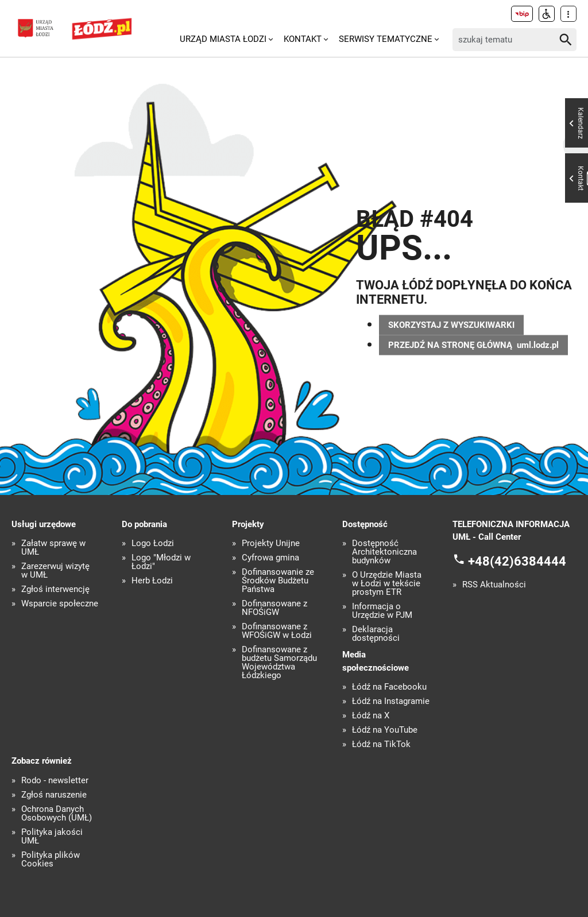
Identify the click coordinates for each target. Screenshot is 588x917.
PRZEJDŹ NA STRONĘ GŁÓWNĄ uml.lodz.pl (473, 345)
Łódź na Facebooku (389, 687)
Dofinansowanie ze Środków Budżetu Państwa (278, 581)
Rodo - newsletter (55, 781)
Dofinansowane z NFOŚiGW (274, 608)
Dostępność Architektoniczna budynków (384, 552)
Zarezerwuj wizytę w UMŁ (55, 571)
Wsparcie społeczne (60, 604)
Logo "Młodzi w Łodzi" (161, 562)
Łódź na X (371, 716)
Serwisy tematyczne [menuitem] (386, 39)
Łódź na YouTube (385, 730)
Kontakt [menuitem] (303, 39)
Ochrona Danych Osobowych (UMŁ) (57, 814)
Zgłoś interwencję (55, 589)
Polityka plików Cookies (51, 860)
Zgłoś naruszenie (54, 795)
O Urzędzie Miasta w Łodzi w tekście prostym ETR (387, 584)
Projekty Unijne (271, 543)
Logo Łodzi (153, 543)
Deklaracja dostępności (376, 634)
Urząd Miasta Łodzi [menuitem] (223, 39)
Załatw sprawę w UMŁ (53, 548)
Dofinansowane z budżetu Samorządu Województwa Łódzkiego (279, 663)
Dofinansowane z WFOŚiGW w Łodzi (277, 631)
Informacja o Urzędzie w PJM (382, 611)
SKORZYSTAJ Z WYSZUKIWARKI (451, 324)
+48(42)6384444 (517, 561)
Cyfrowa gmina (270, 558)
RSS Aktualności (494, 585)
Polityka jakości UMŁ (52, 837)
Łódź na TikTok (381, 744)
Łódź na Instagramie (391, 701)
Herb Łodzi (152, 581)
